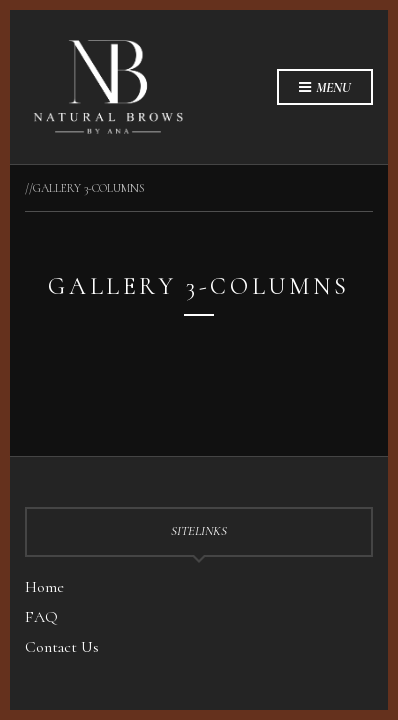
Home (44, 587)
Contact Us (62, 647)
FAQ (41, 617)
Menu (325, 88)
